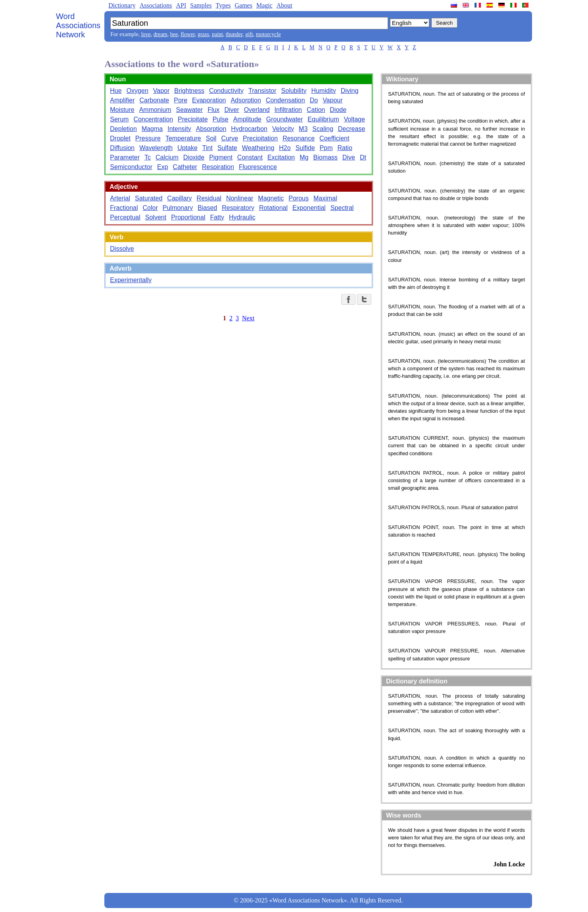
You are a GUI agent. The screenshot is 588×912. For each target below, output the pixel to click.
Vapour (332, 100)
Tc (148, 157)
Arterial (120, 198)
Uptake (187, 148)
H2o (285, 148)
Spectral (342, 208)
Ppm (326, 148)
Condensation (285, 100)
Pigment (221, 157)
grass (203, 34)
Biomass (326, 157)
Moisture (122, 110)
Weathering (258, 148)
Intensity (179, 129)
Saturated (149, 198)
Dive (349, 157)
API (181, 5)
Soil (211, 138)
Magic (264, 5)
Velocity (283, 129)
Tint (208, 148)
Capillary (179, 198)
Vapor (161, 91)
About (284, 5)
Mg (304, 157)
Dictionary (122, 5)
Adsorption (246, 100)
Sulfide (305, 148)
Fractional (124, 208)
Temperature (183, 138)
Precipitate (193, 119)
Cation (316, 110)
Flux (213, 110)
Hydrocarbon (249, 129)
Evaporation (209, 100)
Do (314, 100)
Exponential (309, 208)
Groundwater (285, 119)
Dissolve (122, 249)
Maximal (325, 198)
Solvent (156, 217)
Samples (201, 5)
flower (188, 34)
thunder (234, 34)
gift (249, 34)
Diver (232, 110)
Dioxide (194, 157)
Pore (181, 100)
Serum (119, 119)
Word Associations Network (78, 25)
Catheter (185, 167)
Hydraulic (242, 217)
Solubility (294, 91)
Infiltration (288, 110)
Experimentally (131, 280)
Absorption (211, 129)
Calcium (167, 157)
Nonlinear (240, 198)
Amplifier (122, 100)
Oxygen (137, 91)
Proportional (188, 217)
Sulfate (227, 148)
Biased (207, 208)
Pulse (221, 119)
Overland (257, 110)
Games (243, 5)
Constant (250, 157)
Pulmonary (178, 208)
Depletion (123, 129)
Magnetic (271, 198)
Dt (363, 157)
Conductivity (226, 91)
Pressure (148, 138)
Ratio (345, 148)
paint (217, 34)
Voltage (354, 119)
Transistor (262, 91)
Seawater (190, 110)
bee (174, 34)
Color (150, 208)
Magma (152, 129)
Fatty (217, 217)
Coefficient (334, 138)
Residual (209, 198)
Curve (230, 138)
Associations (156, 5)
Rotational (273, 208)
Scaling (323, 129)
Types (223, 5)
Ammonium (155, 110)
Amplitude (247, 119)
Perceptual (125, 217)
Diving (350, 91)
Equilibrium (323, 119)
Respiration (218, 167)
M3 (303, 129)
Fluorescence (258, 167)
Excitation (281, 157)
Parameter (125, 157)
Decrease (352, 129)
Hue (116, 91)
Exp (163, 167)
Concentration (153, 119)
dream (160, 34)
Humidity (324, 91)
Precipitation (260, 138)
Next (248, 318)
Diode (338, 110)
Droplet (120, 138)
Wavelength (156, 148)
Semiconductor (131, 167)
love (146, 34)
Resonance (299, 138)
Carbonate (155, 100)
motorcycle (268, 34)
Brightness (189, 91)
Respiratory (238, 208)
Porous (299, 198)
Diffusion (122, 148)
